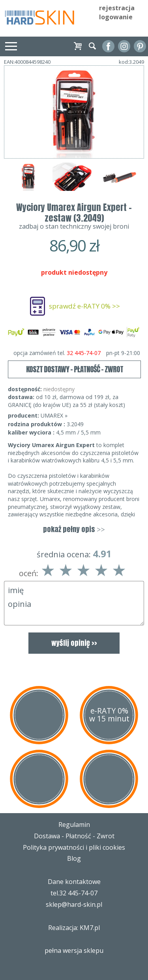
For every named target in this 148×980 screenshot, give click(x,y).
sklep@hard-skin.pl (74, 904)
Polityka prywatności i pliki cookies (74, 847)
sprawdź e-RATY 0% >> (84, 306)
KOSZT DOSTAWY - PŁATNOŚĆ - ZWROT (75, 369)
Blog (74, 858)
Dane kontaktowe (74, 882)
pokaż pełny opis (74, 529)
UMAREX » (54, 415)
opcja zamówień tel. (77, 353)
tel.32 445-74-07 (74, 893)
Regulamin (74, 825)
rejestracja (117, 8)
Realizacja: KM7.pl (74, 928)
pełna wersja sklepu (74, 950)
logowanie (116, 17)
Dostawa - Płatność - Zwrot (74, 836)
